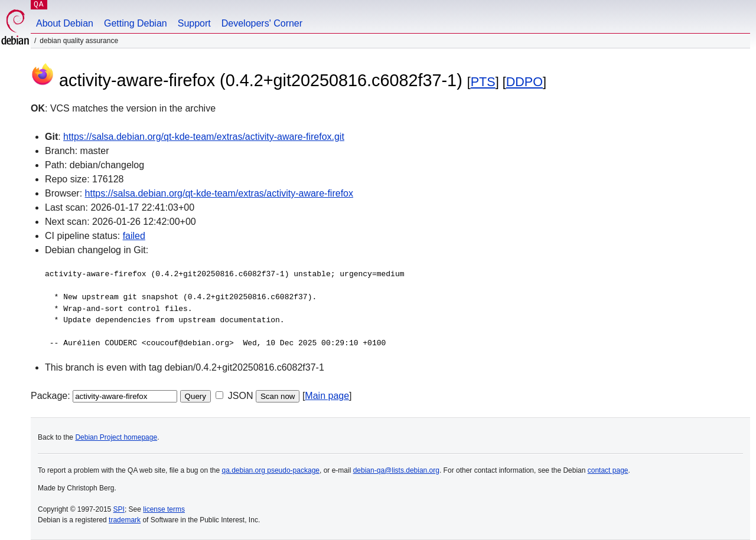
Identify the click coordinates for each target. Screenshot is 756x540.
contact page (608, 470)
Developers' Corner (262, 23)
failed (134, 236)
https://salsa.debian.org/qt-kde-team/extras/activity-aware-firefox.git (204, 137)
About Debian (65, 23)
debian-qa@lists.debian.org (396, 470)
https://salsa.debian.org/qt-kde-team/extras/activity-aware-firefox (219, 193)
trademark (125, 520)
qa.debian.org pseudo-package (271, 470)
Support (194, 23)
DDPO (524, 82)
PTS (483, 82)
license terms (164, 509)
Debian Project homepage (116, 437)
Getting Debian (136, 23)
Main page (327, 396)
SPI (119, 509)
